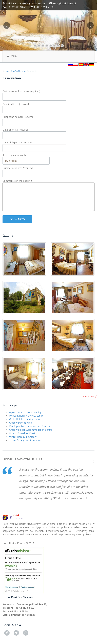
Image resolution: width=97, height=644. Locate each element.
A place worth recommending (25, 412)
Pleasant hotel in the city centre (26, 416)
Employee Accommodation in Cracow (30, 426)
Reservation (12, 78)
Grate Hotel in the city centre (25, 419)
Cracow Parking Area (21, 423)
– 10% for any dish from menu (26, 440)
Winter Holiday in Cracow (23, 437)
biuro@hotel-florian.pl (64, 3)
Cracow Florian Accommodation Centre (31, 430)
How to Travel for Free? (22, 433)
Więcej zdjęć (90, 397)
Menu (12, 56)
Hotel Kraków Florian (15, 71)
